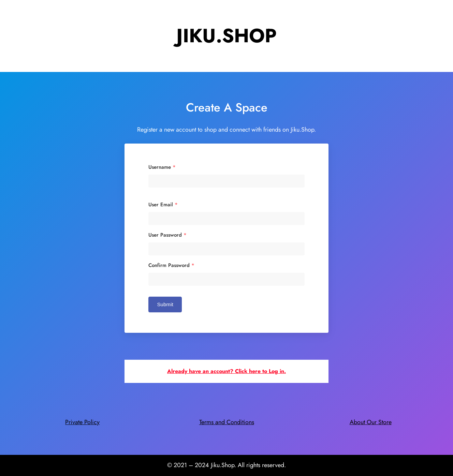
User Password (167, 235)
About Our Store (371, 422)
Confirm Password (171, 265)
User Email (163, 205)
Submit (165, 304)
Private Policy (82, 422)
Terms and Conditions (227, 422)
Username (162, 167)
